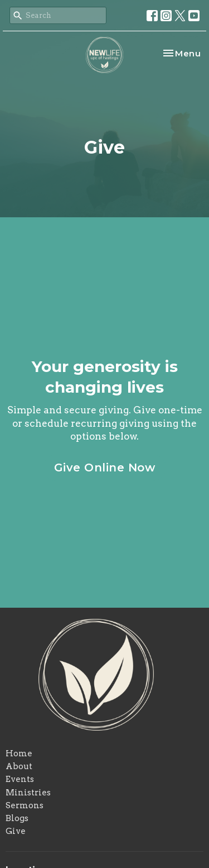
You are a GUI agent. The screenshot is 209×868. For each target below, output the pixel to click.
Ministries (28, 793)
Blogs (17, 818)
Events (20, 779)
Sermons (25, 805)
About (19, 766)
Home (19, 753)
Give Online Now (105, 468)
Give (16, 831)
